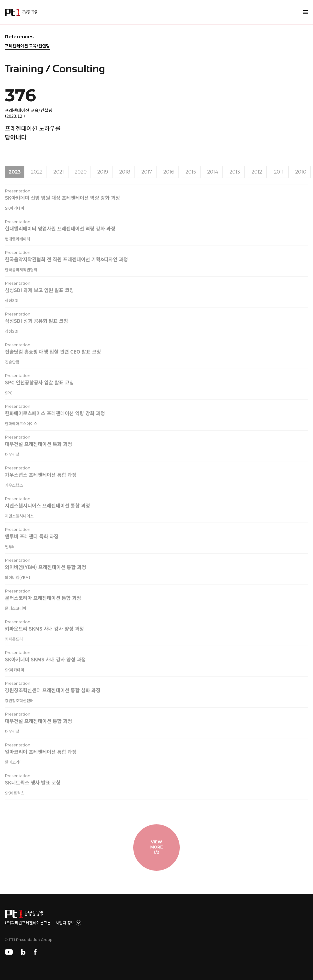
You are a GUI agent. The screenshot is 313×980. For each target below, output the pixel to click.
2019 (103, 178)
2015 (191, 178)
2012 (257, 178)
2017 (147, 178)
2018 (125, 178)
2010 (301, 178)
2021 (59, 178)
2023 (15, 178)
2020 (81, 178)
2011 (279, 178)
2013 (235, 178)
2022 (37, 178)
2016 (169, 178)
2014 (213, 178)
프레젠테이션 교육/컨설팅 (27, 46)
